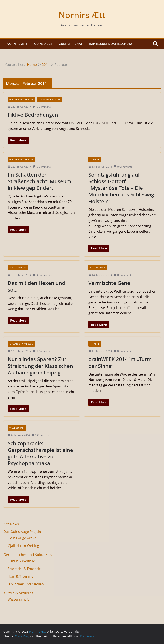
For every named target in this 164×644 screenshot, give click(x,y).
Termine (95, 159)
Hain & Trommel (21, 576)
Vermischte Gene (109, 283)
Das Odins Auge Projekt (22, 532)
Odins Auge (43, 44)
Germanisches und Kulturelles (28, 555)
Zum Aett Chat (71, 44)
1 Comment (42, 351)
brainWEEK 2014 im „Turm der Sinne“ (120, 362)
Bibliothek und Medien (26, 584)
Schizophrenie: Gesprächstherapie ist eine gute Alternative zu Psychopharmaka (40, 453)
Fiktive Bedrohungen (33, 115)
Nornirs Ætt (82, 15)
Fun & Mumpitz (18, 268)
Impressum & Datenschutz (111, 44)
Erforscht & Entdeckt (24, 569)
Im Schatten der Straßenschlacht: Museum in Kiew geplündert (40, 181)
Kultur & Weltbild (21, 561)
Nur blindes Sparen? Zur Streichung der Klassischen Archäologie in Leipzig (40, 366)
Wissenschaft (98, 268)
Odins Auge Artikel (49, 99)
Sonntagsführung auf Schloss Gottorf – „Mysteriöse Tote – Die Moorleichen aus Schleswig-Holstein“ (122, 188)
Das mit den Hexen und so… (36, 286)
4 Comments (42, 275)
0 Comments (42, 107)
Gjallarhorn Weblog (21, 99)
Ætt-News (11, 524)
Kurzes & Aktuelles (18, 593)
